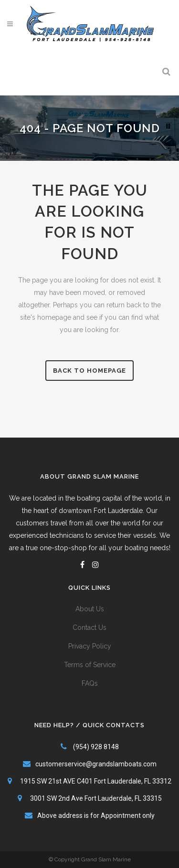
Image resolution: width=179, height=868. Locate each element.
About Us (90, 609)
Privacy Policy (90, 646)
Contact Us (89, 627)
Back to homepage (89, 371)
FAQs (90, 683)
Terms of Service (90, 665)
